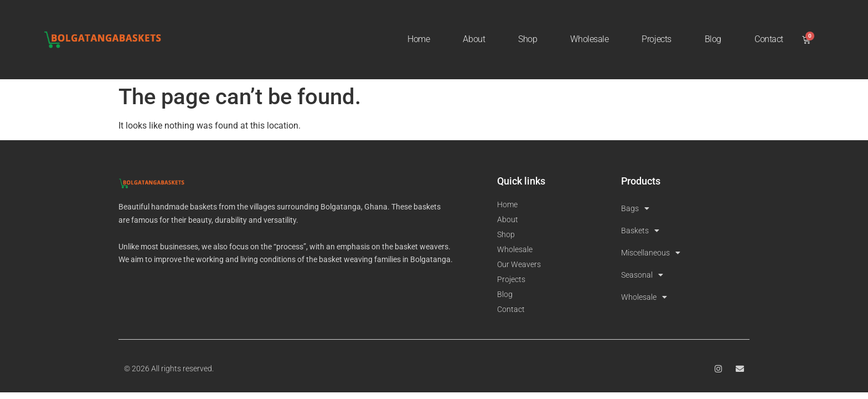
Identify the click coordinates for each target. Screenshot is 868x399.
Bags (635, 208)
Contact (769, 39)
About (474, 39)
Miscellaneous (651, 253)
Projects (656, 39)
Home (418, 39)
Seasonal (642, 275)
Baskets (640, 231)
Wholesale (589, 39)
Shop (528, 39)
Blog (713, 39)
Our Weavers (519, 264)
